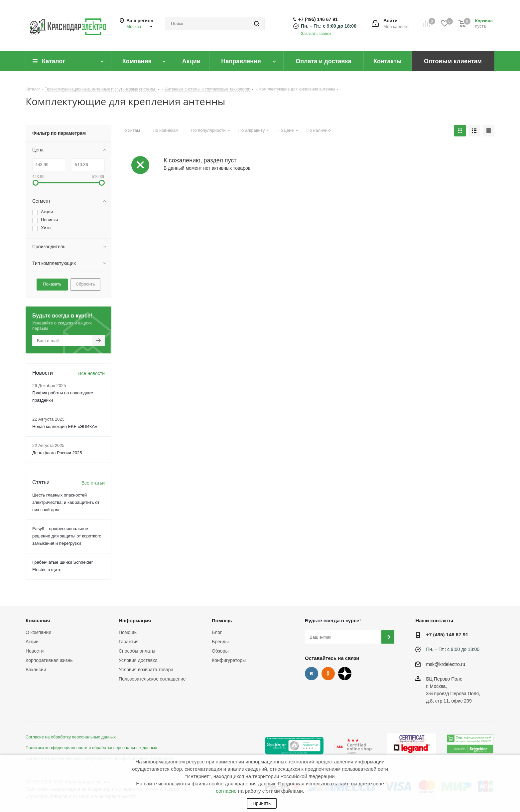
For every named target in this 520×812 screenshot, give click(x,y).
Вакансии (36, 670)
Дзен (345, 674)
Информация (135, 620)
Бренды (220, 642)
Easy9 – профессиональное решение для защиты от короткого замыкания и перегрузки (67, 536)
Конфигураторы (229, 660)
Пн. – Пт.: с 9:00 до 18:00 (329, 26)
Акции (32, 642)
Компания (38, 620)
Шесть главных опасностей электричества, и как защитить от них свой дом (66, 502)
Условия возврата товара (146, 670)
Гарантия (129, 642)
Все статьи (93, 483)
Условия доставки (138, 660)
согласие (226, 791)
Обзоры (220, 651)
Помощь (128, 632)
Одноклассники (328, 674)
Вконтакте (312, 674)
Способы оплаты (137, 651)
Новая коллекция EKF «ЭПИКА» (65, 426)
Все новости (91, 373)
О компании (38, 632)
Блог (217, 632)
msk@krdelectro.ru (446, 664)
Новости (35, 651)
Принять (262, 803)
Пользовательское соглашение (152, 679)
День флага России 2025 (57, 453)
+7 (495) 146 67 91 (318, 19)
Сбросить (85, 284)
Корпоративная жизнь (49, 660)
